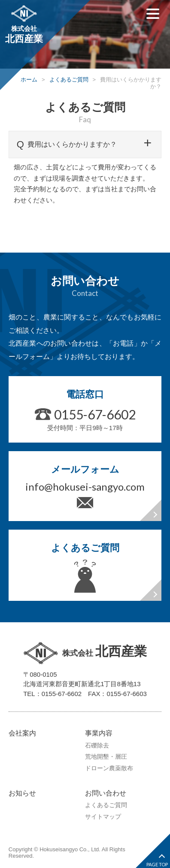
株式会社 (24, 25)
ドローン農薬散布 (109, 768)
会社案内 (22, 733)
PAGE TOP (157, 864)
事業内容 (99, 733)
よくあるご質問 (106, 805)
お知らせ (22, 793)
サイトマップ (103, 817)
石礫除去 (97, 745)
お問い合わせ (106, 793)
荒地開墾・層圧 (106, 756)
